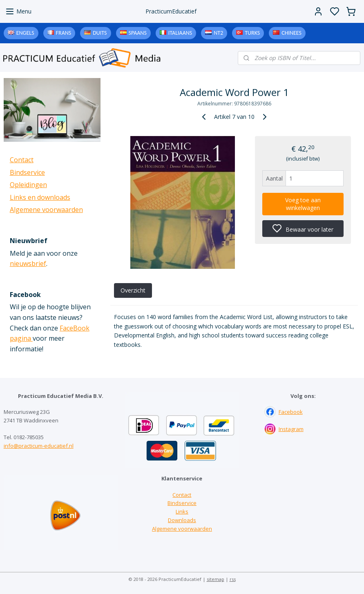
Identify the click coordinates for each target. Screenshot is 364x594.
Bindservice (27, 172)
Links (182, 511)
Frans (64, 33)
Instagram (291, 429)
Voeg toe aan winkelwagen (303, 204)
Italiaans (180, 33)
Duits (100, 33)
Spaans (138, 33)
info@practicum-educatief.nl (39, 446)
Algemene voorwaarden (46, 210)
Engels (25, 33)
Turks (252, 33)
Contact (22, 160)
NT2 (218, 33)
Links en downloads (40, 197)
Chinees (291, 33)
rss (233, 579)
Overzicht (133, 290)
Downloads (182, 520)
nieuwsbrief (28, 264)
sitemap (215, 579)
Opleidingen (28, 185)
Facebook (291, 412)
